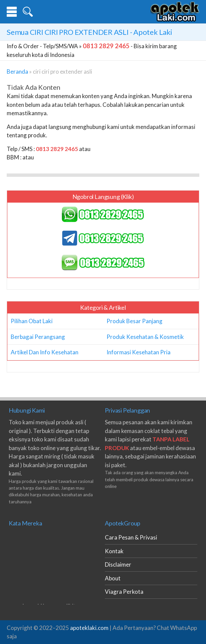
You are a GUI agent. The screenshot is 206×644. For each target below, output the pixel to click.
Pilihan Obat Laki (32, 321)
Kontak (114, 551)
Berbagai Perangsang (38, 337)
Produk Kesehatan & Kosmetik (145, 337)
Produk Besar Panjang (134, 321)
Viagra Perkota (124, 592)
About (113, 578)
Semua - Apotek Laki (89, 32)
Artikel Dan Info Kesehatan (45, 352)
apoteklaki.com (89, 628)
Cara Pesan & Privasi (131, 537)
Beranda (17, 71)
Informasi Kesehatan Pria (139, 352)
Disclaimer (118, 564)
